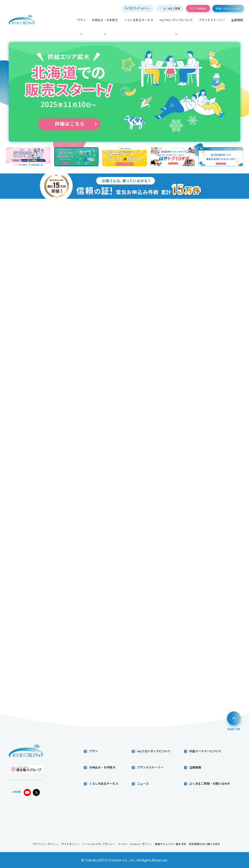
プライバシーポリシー (45, 844)
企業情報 (237, 20)
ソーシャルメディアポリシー (99, 844)
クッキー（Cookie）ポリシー (135, 844)
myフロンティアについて (176, 20)
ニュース (143, 784)
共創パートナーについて (205, 751)
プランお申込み (198, 8)
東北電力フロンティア (22, 19)
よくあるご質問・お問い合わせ (210, 784)
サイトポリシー (70, 844)
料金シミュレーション (228, 8)
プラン (82, 20)
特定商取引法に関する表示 (205, 844)
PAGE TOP (234, 720)
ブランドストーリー (212, 20)
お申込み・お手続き (105, 20)
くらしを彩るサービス (139, 20)
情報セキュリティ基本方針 (171, 844)
